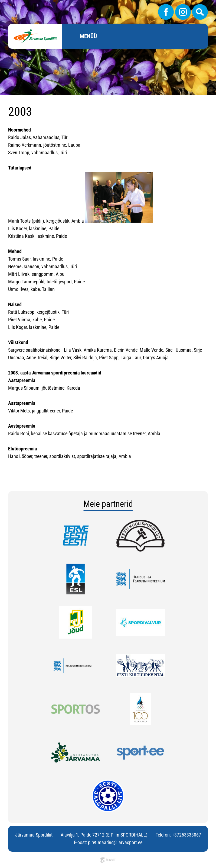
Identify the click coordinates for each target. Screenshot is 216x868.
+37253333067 (186, 835)
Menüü (88, 36)
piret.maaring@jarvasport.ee (115, 842)
